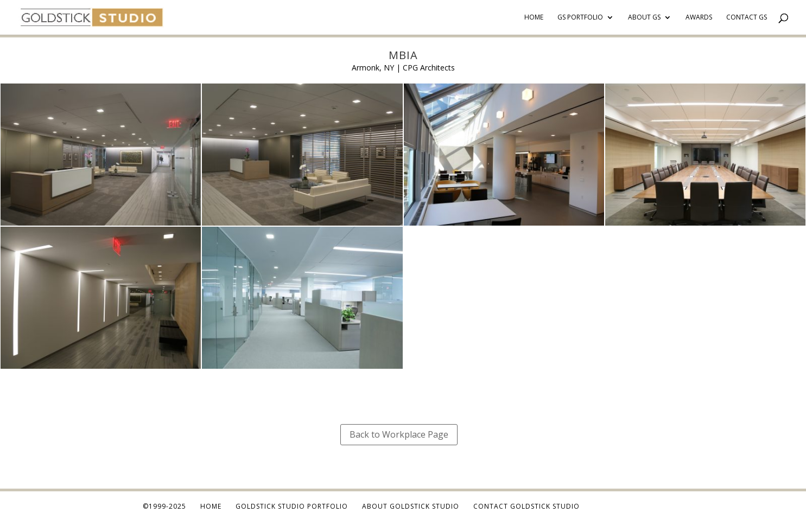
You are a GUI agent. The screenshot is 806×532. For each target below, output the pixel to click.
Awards (699, 18)
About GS (644, 18)
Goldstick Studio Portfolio (292, 506)
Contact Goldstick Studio (526, 506)
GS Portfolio (580, 18)
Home (534, 18)
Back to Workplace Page (399, 434)
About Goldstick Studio (411, 506)
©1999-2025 (164, 506)
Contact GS (747, 18)
